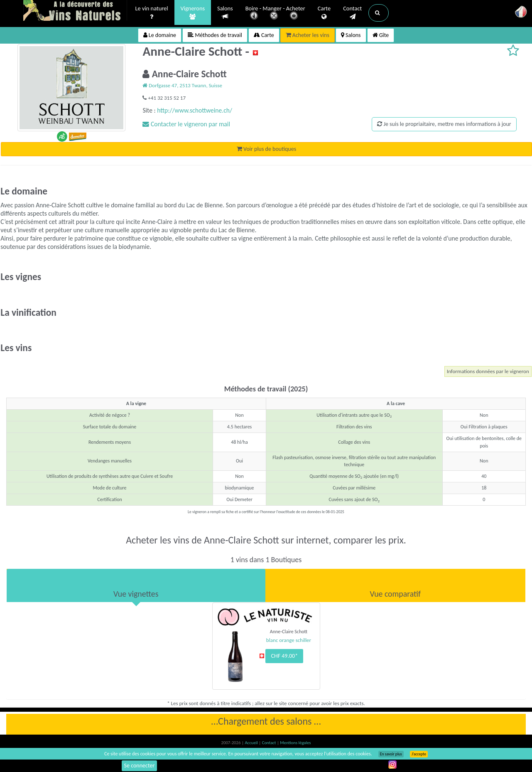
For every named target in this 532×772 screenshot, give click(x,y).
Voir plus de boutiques (266, 149)
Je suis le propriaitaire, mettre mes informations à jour (444, 124)
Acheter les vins (308, 35)
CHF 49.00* (284, 656)
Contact (352, 13)
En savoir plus (391, 754)
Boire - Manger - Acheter (275, 14)
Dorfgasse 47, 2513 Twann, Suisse (182, 85)
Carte (324, 13)
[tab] (136, 585)
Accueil (252, 743)
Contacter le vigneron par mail (186, 124)
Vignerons (193, 13)
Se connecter (140, 766)
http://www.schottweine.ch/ (195, 110)
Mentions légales (295, 743)
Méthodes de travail (215, 35)
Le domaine (160, 35)
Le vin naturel (152, 13)
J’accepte (419, 754)
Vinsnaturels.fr (75, 11)
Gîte (381, 35)
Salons (225, 13)
